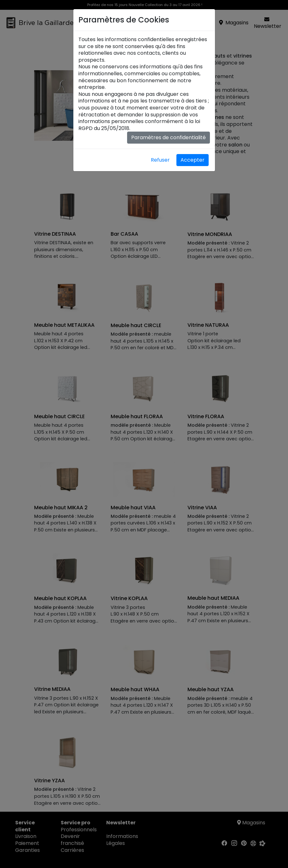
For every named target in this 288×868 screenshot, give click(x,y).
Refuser (160, 160)
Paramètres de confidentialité (169, 137)
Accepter (193, 160)
